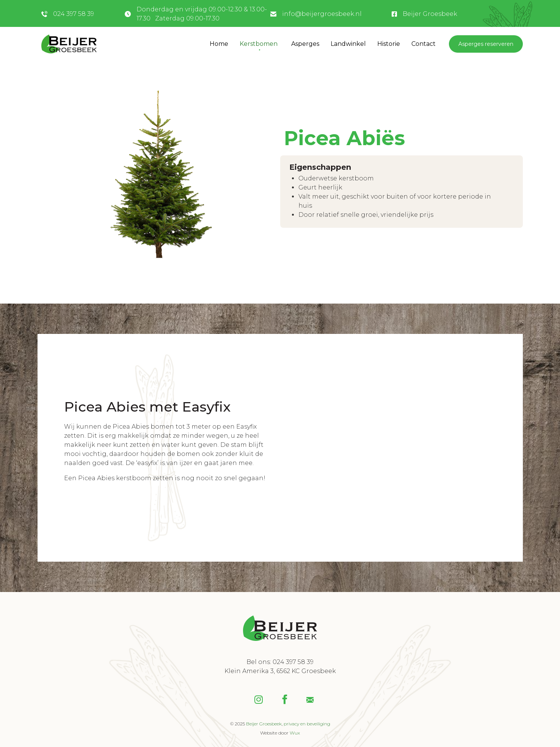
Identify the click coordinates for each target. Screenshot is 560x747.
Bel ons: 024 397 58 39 (280, 662)
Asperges (305, 44)
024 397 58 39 (74, 14)
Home (219, 44)
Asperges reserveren (486, 44)
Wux (295, 733)
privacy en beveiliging (307, 724)
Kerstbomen (259, 44)
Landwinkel (348, 44)
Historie (389, 44)
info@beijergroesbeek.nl (322, 14)
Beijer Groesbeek (430, 14)
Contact (424, 44)
